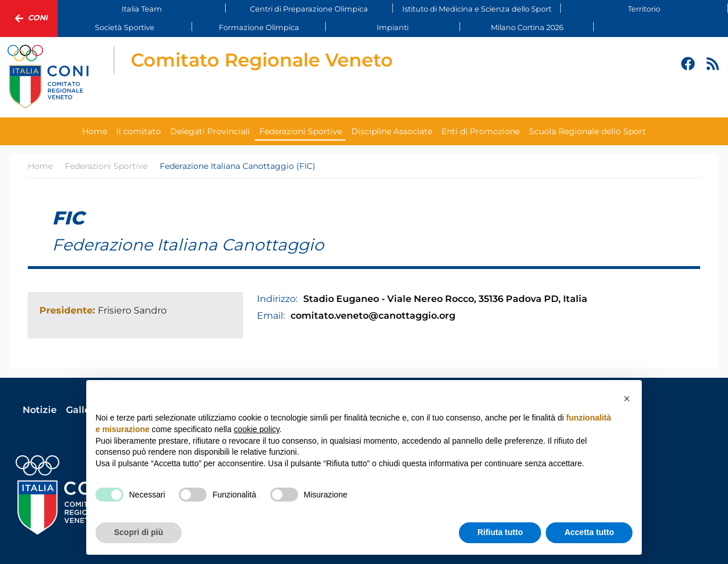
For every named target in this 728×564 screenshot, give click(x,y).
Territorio (644, 9)
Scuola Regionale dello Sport (587, 131)
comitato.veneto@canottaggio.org (373, 316)
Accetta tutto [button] (589, 532)
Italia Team (142, 9)
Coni (29, 19)
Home (95, 131)
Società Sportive (125, 27)
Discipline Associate (392, 131)
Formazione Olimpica (259, 27)
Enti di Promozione (481, 131)
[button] (627, 399)
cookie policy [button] (257, 429)
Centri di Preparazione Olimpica (309, 9)
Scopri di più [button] (139, 532)
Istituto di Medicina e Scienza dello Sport (477, 9)
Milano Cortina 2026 (527, 27)
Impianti (393, 27)
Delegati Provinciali (210, 131)
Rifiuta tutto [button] (500, 532)
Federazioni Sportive (301, 131)
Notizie (40, 410)
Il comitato (139, 131)
